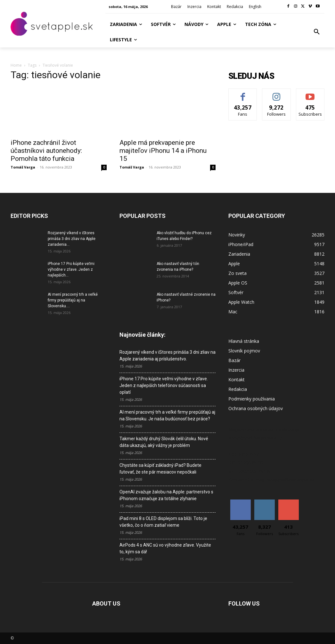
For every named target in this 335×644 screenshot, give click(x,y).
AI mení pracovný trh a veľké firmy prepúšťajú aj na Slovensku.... (73, 300)
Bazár (234, 360)
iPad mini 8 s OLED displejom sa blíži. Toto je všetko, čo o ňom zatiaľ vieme (163, 522)
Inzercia (236, 370)
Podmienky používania (252, 399)
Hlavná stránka (244, 341)
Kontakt (237, 380)
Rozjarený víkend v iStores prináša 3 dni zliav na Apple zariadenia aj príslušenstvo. (167, 355)
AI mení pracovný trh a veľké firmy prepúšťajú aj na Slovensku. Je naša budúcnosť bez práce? (167, 415)
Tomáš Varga (23, 167)
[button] (317, 32)
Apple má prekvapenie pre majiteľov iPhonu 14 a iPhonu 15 (163, 151)
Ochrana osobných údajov (256, 408)
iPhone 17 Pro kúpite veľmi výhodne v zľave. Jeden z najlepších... (71, 269)
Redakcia (238, 389)
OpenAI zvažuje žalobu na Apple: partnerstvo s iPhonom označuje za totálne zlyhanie (166, 495)
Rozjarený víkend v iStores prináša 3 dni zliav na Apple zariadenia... (72, 239)
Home (16, 65)
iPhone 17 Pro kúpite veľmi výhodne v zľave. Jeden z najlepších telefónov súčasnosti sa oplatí (164, 385)
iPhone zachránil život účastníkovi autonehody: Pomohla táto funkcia (46, 151)
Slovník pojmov (244, 351)
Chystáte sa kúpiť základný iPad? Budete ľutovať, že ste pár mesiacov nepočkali (160, 469)
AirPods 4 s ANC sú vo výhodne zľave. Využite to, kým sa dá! (165, 548)
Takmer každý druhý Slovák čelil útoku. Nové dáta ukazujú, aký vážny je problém (164, 442)
